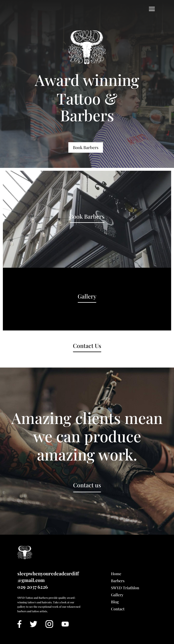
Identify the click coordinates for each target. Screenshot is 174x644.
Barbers (118, 581)
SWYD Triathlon (125, 588)
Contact (118, 609)
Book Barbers (86, 147)
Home (116, 574)
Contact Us (87, 346)
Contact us (87, 485)
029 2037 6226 (33, 587)
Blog (115, 602)
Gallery (87, 296)
